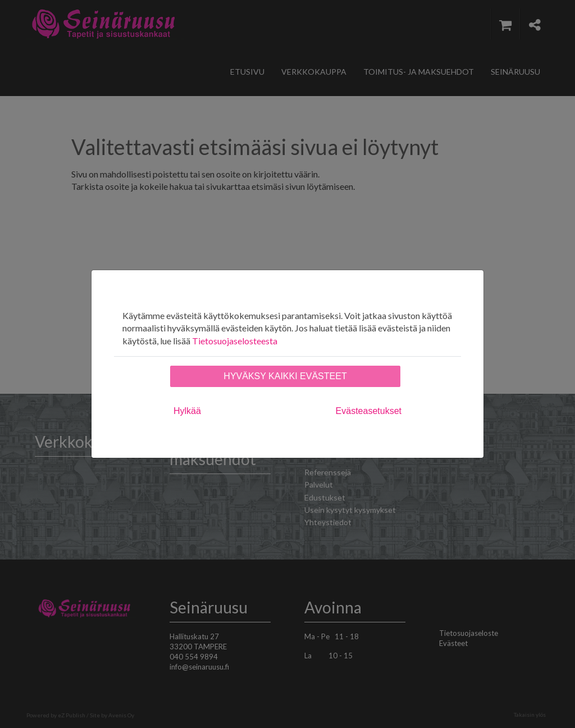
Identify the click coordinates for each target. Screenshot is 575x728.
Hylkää (187, 411)
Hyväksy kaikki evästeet (285, 376)
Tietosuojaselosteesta (235, 341)
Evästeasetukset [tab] (369, 411)
